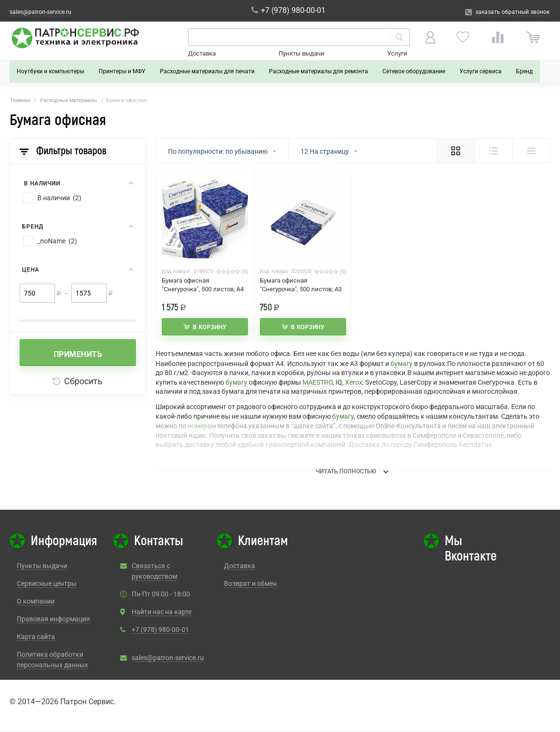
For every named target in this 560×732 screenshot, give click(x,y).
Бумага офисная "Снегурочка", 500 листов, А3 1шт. (301, 289)
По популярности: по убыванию (222, 152)
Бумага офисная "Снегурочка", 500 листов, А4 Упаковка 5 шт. (203, 289)
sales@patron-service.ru (168, 658)
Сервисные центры (47, 583)
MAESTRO (318, 382)
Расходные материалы (69, 100)
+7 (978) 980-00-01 (160, 629)
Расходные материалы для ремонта (319, 71)
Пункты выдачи (302, 53)
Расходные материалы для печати (207, 71)
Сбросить (78, 381)
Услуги (397, 53)
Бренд (524, 71)
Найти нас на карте (162, 612)
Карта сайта (36, 637)
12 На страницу (329, 152)
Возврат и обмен (250, 583)
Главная (20, 100)
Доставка (202, 53)
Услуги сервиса (481, 71)
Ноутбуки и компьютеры (50, 71)
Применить (78, 354)
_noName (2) (57, 241)
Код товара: (176, 271)
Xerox (354, 382)
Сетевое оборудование (414, 71)
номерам (202, 426)
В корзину (210, 327)
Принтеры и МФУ (122, 71)
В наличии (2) (59, 198)
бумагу (402, 364)
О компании (36, 601)
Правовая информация (53, 619)
